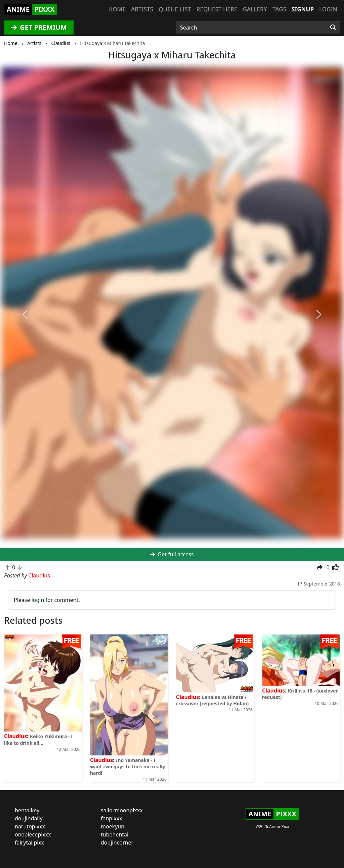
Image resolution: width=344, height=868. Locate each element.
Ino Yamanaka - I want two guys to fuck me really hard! (127, 767)
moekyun (113, 826)
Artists (142, 9)
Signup (303, 9)
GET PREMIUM (39, 27)
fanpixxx (112, 818)
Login (328, 9)
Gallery (255, 9)
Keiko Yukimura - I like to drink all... (38, 739)
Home (117, 9)
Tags (279, 9)
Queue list (175, 9)
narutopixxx (30, 826)
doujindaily (29, 818)
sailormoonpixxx (122, 810)
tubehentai (115, 834)
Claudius (15, 736)
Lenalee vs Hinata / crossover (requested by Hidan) (212, 700)
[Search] (333, 28)
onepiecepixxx (33, 834)
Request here (217, 9)
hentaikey (27, 810)
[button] (26, 315)
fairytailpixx (29, 843)
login (38, 600)
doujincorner (117, 843)
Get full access (172, 554)
